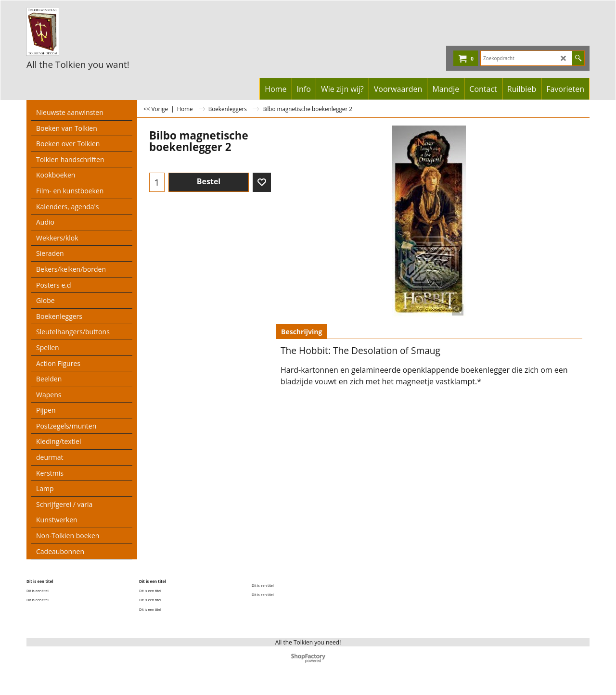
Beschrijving (302, 332)
